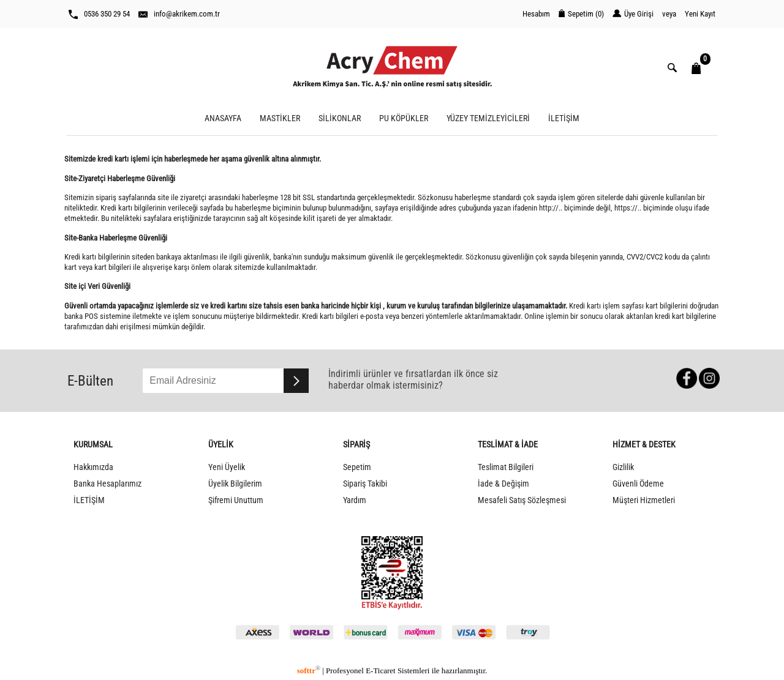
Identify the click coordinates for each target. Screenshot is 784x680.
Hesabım (536, 14)
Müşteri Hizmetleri (644, 500)
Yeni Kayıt (700, 14)
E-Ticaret (380, 671)
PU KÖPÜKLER (404, 118)
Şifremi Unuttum (236, 500)
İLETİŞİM (564, 118)
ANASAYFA (223, 118)
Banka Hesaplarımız (107, 484)
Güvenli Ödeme (638, 484)
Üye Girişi (633, 14)
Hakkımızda (93, 467)
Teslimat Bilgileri (506, 467)
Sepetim (357, 467)
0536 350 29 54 (99, 14)
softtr (309, 671)
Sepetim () (581, 14)
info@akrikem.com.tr (179, 14)
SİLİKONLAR (340, 118)
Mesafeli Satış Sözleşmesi (522, 500)
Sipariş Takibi (365, 484)
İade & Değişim (503, 484)
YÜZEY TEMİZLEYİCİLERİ (488, 118)
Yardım (355, 500)
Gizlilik (623, 467)
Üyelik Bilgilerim (235, 484)
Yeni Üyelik (227, 467)
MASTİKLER (280, 118)
